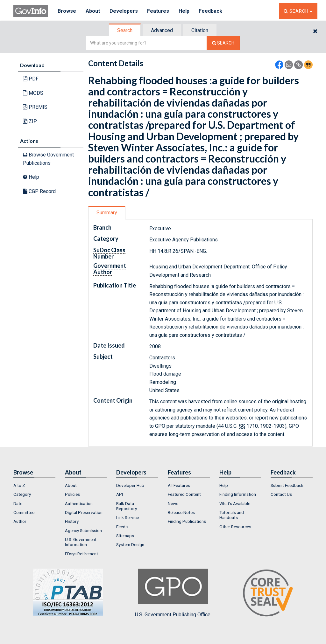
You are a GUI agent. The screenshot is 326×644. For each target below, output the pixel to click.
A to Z (19, 485)
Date (18, 503)
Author (20, 521)
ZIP (30, 121)
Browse (67, 11)
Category (22, 494)
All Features (179, 485)
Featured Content (184, 494)
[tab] (125, 30)
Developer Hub (130, 485)
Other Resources (235, 527)
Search (125, 30)
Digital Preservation (84, 512)
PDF (31, 79)
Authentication (79, 503)
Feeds (122, 527)
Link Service (128, 517)
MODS (33, 93)
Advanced (162, 30)
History (72, 521)
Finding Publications (187, 521)
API (120, 494)
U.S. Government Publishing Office (173, 593)
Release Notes (181, 512)
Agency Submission (83, 530)
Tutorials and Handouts (232, 515)
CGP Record (39, 191)
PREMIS (35, 107)
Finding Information (238, 494)
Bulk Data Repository (127, 506)
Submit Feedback (287, 485)
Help (184, 11)
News (173, 503)
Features (158, 11)
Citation (200, 30)
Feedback (211, 11)
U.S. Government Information (81, 542)
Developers (124, 11)
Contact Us (281, 494)
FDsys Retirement (81, 554)
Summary (107, 213)
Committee (24, 512)
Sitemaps (125, 536)
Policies (72, 494)
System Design (130, 544)
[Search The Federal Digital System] (223, 43)
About (93, 11)
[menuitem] (34, 485)
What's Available (235, 503)
